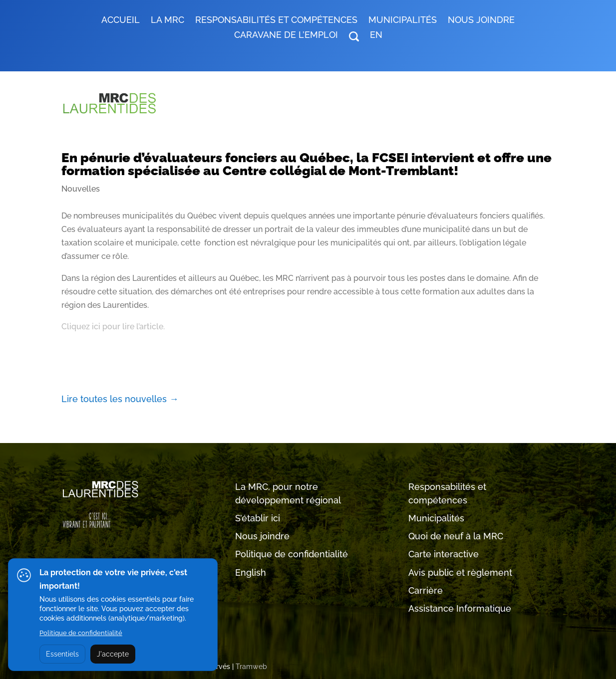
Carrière (426, 590)
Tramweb (251, 667)
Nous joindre (481, 21)
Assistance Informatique (460, 608)
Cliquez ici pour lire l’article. (113, 327)
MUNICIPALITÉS (403, 21)
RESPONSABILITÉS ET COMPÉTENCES (276, 21)
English (251, 572)
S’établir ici (258, 518)
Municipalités (436, 518)
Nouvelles (81, 189)
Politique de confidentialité (292, 554)
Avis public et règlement (460, 572)
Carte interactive (444, 554)
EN (376, 36)
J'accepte (113, 654)
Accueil (121, 21)
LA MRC (167, 21)
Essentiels (62, 654)
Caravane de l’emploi (286, 36)
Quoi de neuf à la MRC (456, 536)
